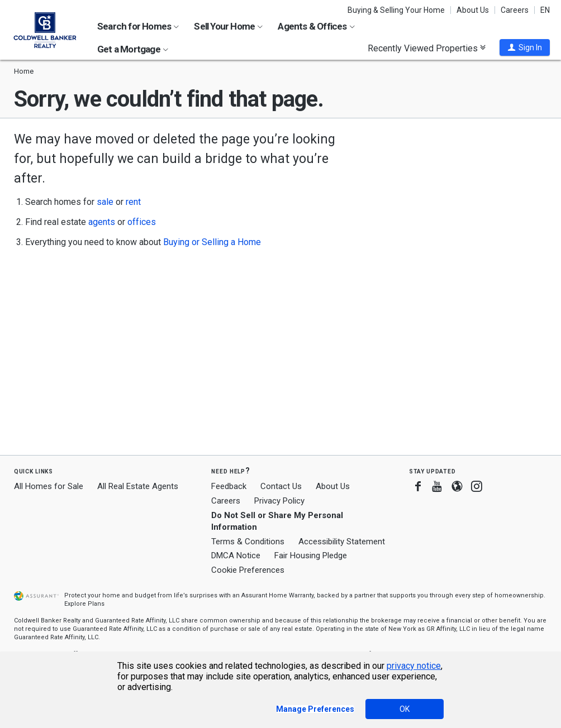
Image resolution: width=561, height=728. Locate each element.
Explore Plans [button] (84, 604)
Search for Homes (138, 26)
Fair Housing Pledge (311, 555)
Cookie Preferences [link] (248, 570)
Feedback (229, 487)
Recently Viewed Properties (427, 48)
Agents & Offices (316, 26)
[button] (525, 47)
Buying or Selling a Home (212, 242)
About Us (473, 10)
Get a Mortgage (133, 49)
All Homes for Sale (49, 486)
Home (24, 71)
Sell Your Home (228, 26)
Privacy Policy (279, 501)
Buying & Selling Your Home (396, 10)
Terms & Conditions (248, 542)
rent (133, 202)
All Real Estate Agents (138, 486)
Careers (515, 10)
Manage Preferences (315, 709)
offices (142, 222)
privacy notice (414, 666)
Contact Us (281, 486)
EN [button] (545, 10)
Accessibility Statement (342, 542)
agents (102, 222)
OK (405, 709)
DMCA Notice (236, 555)
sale (105, 202)
